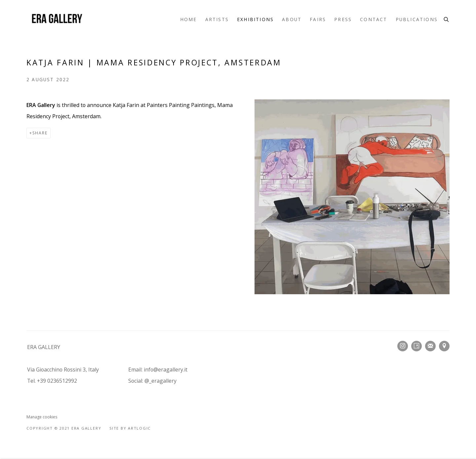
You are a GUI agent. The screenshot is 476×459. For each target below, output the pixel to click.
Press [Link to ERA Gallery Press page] (343, 19)
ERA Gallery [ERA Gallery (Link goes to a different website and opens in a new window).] (56, 19)
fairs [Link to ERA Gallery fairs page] (318, 19)
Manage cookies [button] (42, 417)
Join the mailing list (430, 346)
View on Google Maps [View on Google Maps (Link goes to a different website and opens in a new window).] (444, 346)
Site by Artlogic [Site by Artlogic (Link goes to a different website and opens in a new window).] (130, 428)
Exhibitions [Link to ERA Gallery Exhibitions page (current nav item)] (255, 19)
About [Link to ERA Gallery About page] (292, 19)
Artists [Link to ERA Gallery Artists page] (217, 19)
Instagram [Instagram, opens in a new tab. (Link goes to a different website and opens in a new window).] (403, 346)
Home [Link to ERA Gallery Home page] (189, 19)
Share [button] (40, 133)
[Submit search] (447, 19)
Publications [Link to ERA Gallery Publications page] (417, 19)
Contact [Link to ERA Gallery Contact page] (374, 19)
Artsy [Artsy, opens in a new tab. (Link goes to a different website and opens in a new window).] (416, 346)
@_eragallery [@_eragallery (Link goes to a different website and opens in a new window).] (160, 381)
